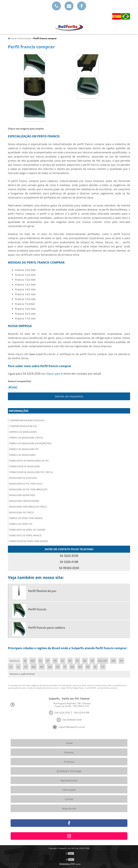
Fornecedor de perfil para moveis (29, 541)
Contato (69, 799)
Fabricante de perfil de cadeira (27, 530)
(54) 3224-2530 (62, 713)
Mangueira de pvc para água (26, 484)
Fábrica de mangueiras (22, 455)
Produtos (69, 762)
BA (85, 661)
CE (92, 661)
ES (40, 661)
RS (70, 661)
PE (77, 661)
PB (58, 667)
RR (88, 667)
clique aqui (53, 374)
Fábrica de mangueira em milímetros (30, 443)
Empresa (69, 752)
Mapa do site (69, 808)
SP (48, 661)
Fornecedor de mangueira (25, 466)
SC (63, 661)
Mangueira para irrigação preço (28, 507)
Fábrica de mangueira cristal (26, 438)
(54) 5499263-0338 (72, 720)
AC (11, 667)
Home (69, 743)
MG (33, 661)
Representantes (69, 780)
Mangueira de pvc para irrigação (28, 489)
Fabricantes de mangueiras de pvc (29, 461)
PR (55, 661)
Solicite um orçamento (69, 396)
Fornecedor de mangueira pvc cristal (31, 472)
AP (26, 667)
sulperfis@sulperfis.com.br (72, 727)
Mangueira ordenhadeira (24, 501)
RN (72, 667)
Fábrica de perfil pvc (21, 524)
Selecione (14, 661)
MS (50, 667)
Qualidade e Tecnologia (69, 771)
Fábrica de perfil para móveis (26, 518)
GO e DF (103, 661)
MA (34, 667)
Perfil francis (37, 609)
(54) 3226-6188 (81, 713)
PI (65, 667)
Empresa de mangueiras (23, 432)
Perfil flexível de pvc (42, 591)
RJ (25, 661)
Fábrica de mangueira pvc (24, 449)
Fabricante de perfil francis (25, 535)
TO (103, 667)
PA (121, 661)
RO (80, 667)
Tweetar (13, 387)
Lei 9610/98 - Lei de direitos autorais (102, 688)
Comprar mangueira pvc (23, 426)
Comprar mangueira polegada (27, 420)
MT (42, 667)
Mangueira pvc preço (21, 512)
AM (113, 661)
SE (95, 667)
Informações (19, 411)
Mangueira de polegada (23, 478)
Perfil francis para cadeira (47, 628)
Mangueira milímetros (22, 495)
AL (18, 667)
